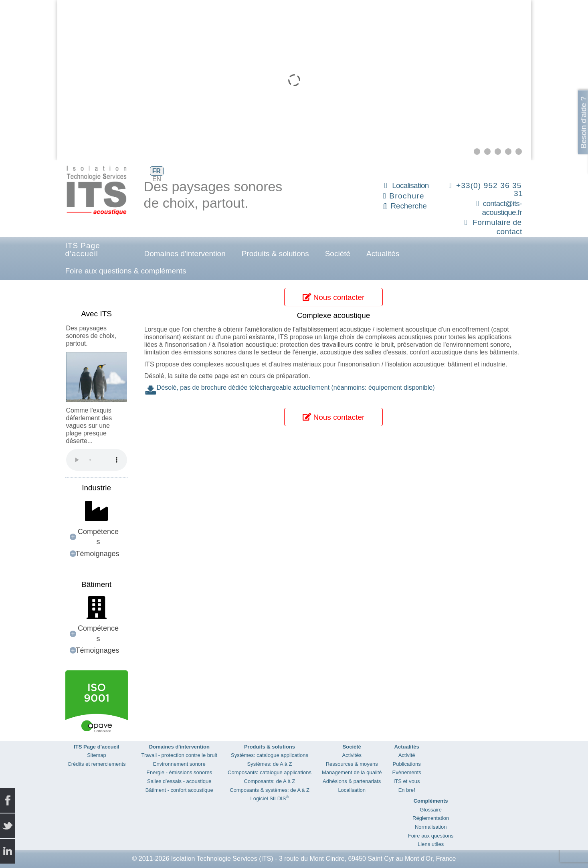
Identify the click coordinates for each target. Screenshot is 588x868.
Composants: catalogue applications (270, 772)
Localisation (410, 185)
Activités (352, 755)
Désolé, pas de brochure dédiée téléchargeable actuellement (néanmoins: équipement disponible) (296, 387)
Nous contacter (333, 297)
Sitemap (97, 755)
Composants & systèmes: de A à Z (270, 790)
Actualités (383, 254)
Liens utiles (431, 844)
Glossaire (431, 810)
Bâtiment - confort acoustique (179, 790)
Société (338, 254)
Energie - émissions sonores (179, 772)
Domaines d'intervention (185, 254)
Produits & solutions (275, 254)
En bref (407, 790)
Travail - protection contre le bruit (180, 755)
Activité (407, 755)
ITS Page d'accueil (83, 250)
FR (157, 171)
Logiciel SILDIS (269, 798)
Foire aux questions (431, 836)
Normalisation (431, 827)
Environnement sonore (179, 764)
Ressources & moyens (352, 764)
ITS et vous (407, 781)
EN (157, 179)
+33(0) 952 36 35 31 (490, 189)
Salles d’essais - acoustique (179, 781)
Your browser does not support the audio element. (97, 460)
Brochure (407, 196)
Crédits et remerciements (96, 764)
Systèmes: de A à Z (269, 764)
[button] (477, 152)
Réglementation (431, 818)
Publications (407, 764)
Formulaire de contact (497, 227)
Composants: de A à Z (270, 781)
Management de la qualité (352, 772)
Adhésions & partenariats (352, 781)
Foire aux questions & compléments (126, 271)
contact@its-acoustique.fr (502, 208)
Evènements (407, 772)
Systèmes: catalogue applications (270, 755)
